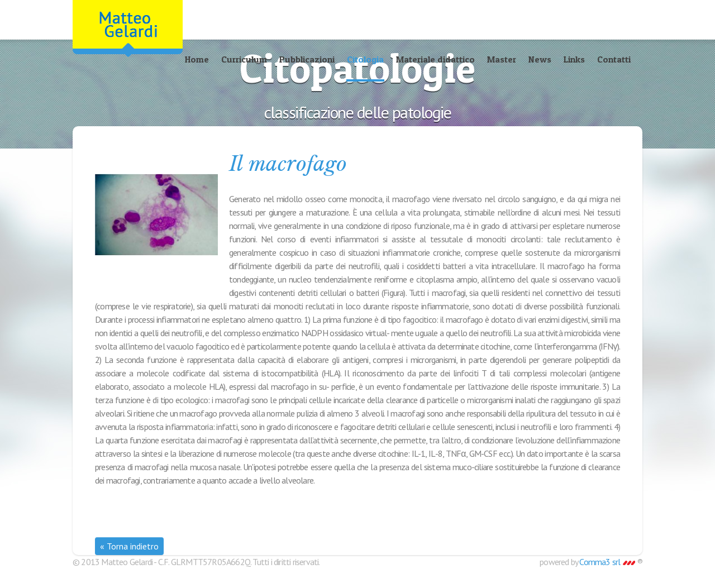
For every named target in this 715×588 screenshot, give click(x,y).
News (540, 59)
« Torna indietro (129, 546)
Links (574, 59)
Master (502, 59)
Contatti (614, 59)
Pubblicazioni (307, 59)
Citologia (365, 59)
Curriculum (244, 59)
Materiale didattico (435, 59)
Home (197, 59)
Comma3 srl (607, 562)
